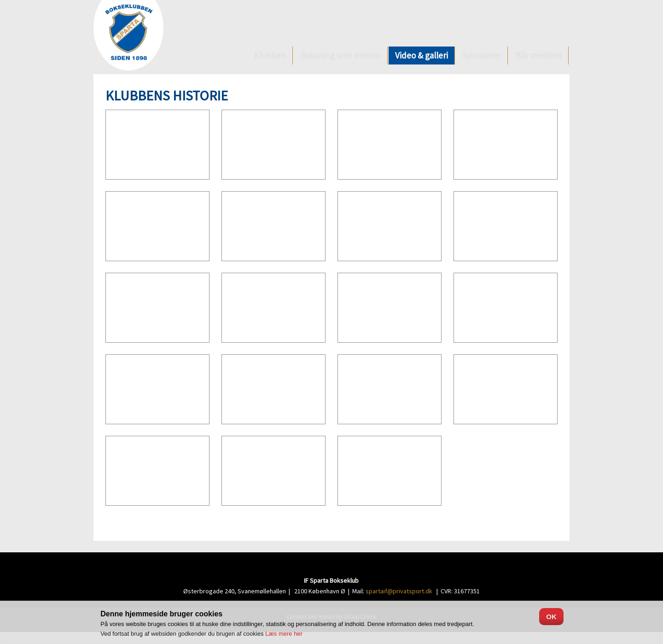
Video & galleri (422, 55)
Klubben (270, 55)
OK (551, 617)
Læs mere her (284, 634)
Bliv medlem (538, 55)
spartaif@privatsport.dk (399, 591)
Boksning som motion (340, 55)
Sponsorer (482, 55)
